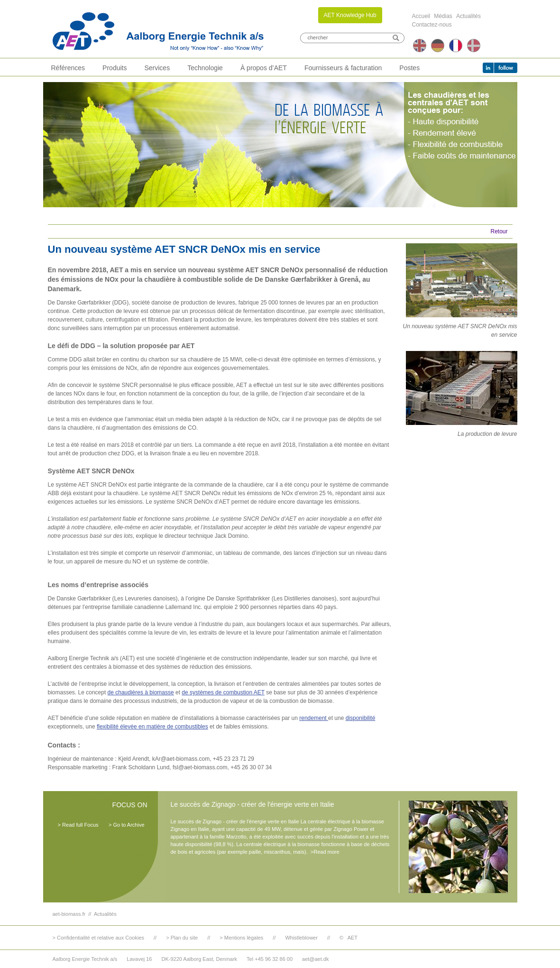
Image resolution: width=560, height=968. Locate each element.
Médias (443, 16)
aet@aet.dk (315, 959)
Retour (499, 231)
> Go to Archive (127, 825)
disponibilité (361, 718)
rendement (314, 718)
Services (157, 68)
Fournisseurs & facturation (343, 68)
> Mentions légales (241, 938)
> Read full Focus (78, 825)
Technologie (205, 68)
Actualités (468, 16)
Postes (409, 68)
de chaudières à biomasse (141, 692)
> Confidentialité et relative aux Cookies (99, 938)
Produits (115, 68)
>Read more (325, 852)
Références (68, 68)
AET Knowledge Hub (350, 15)
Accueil (421, 16)
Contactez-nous (432, 25)
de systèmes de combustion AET (223, 692)
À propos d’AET (264, 68)
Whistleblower (301, 938)
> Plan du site (182, 938)
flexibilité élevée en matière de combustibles (152, 727)
